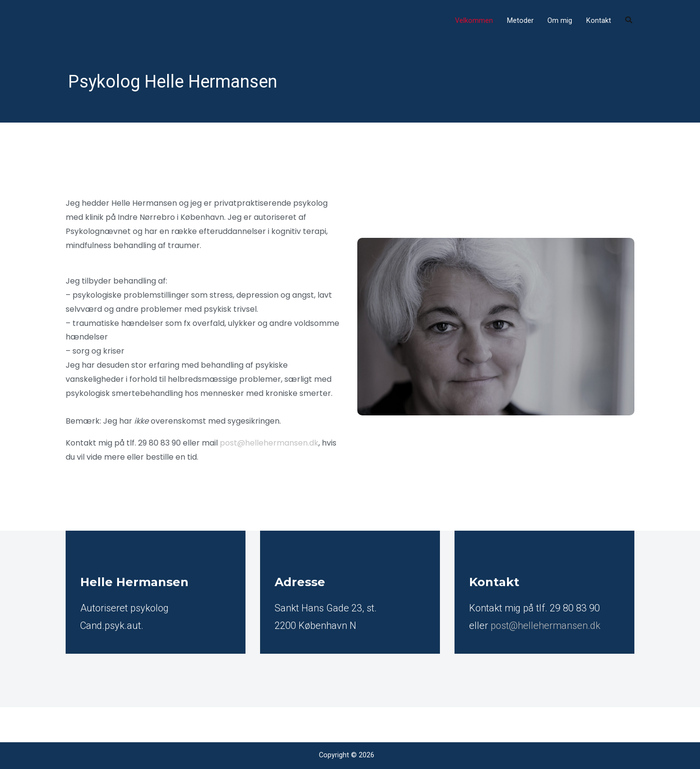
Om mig (560, 21)
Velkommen (474, 21)
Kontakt (599, 21)
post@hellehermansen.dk (269, 443)
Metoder (520, 21)
